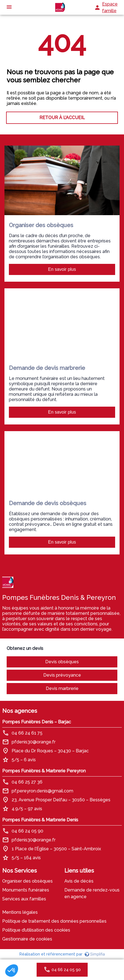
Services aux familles (24, 899)
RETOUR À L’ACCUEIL (62, 118)
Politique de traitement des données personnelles (54, 921)
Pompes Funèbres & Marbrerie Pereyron (44, 771)
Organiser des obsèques (27, 881)
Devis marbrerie (62, 688)
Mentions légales (20, 912)
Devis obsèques (62, 662)
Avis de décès (79, 881)
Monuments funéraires (26, 890)
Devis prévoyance (62, 675)
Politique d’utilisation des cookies (36, 930)
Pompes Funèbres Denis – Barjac (37, 722)
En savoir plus (62, 269)
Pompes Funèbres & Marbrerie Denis (40, 820)
